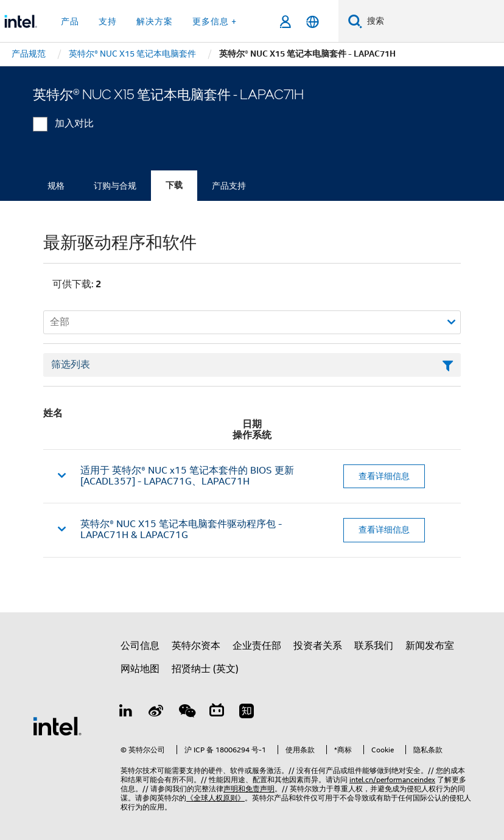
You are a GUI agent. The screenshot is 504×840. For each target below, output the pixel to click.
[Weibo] (156, 713)
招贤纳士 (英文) (205, 669)
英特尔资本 (196, 646)
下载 (174, 185)
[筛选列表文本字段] (252, 365)
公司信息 (140, 646)
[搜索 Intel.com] (433, 21)
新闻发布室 (430, 646)
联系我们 (374, 646)
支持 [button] (108, 21)
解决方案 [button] (155, 21)
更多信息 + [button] (215, 21)
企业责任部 (257, 646)
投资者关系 (318, 646)
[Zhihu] (247, 713)
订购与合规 (115, 186)
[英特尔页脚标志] (57, 726)
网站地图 (140, 669)
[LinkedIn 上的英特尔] (126, 713)
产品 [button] (70, 21)
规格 (56, 186)
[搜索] (355, 21)
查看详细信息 (384, 476)
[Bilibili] (217, 713)
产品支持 (229, 186)
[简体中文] (313, 22)
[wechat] (186, 713)
